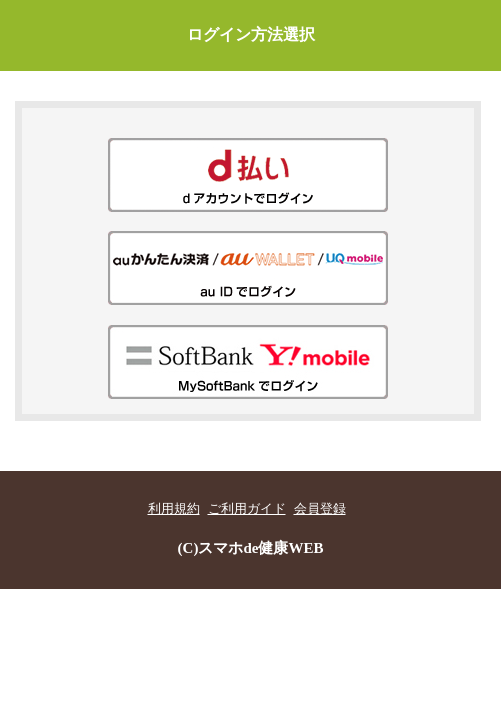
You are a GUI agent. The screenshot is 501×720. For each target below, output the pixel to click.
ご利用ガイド (247, 509)
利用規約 (174, 509)
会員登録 (320, 509)
